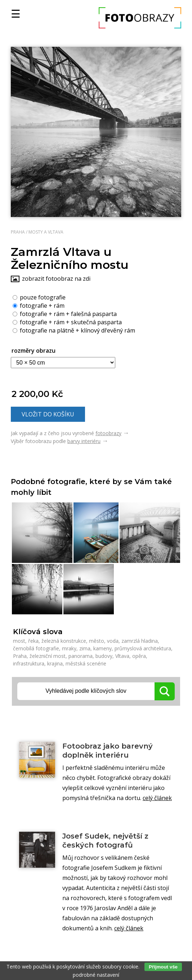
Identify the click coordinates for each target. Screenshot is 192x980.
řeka (33, 641)
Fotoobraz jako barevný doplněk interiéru (108, 751)
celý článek (157, 798)
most (19, 641)
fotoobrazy (108, 433)
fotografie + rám (39, 305)
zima (85, 648)
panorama (81, 656)
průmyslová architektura (143, 648)
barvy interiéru (84, 441)
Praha (18, 232)
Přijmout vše (163, 967)
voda (113, 641)
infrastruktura (29, 663)
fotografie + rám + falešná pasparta (65, 313)
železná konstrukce (64, 641)
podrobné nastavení (96, 975)
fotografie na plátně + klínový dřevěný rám (74, 330)
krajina (55, 663)
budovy (104, 656)
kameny (102, 648)
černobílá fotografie (36, 648)
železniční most (48, 656)
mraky (69, 648)
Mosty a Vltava (46, 232)
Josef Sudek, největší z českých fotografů (105, 841)
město (97, 641)
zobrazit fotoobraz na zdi (56, 279)
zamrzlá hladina (140, 641)
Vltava (122, 656)
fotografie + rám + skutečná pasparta (67, 322)
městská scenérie (86, 663)
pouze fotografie (39, 297)
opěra (139, 656)
